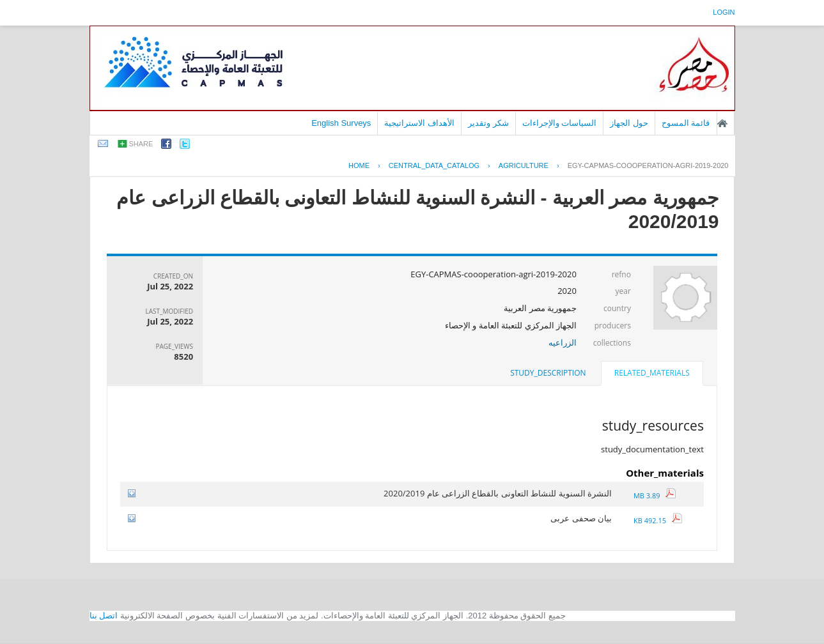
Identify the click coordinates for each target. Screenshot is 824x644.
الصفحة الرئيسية (722, 123)
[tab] (652, 374)
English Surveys (341, 123)
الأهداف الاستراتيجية (419, 123)
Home (359, 165)
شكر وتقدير (488, 123)
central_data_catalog (434, 165)
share (141, 144)
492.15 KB (658, 520)
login (724, 12)
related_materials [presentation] (652, 373)
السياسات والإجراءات (560, 123)
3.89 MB (655, 495)
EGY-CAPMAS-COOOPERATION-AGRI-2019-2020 (648, 165)
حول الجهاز (629, 123)
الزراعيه (563, 342)
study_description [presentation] (548, 373)
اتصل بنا (104, 616)
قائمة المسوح (686, 123)
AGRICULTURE (524, 165)
